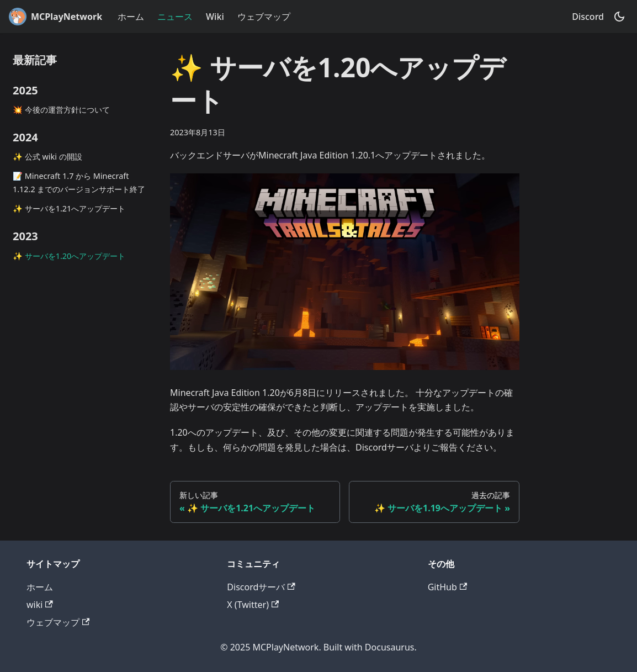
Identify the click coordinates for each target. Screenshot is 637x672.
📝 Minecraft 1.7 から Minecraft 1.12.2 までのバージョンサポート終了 (79, 182)
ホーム (131, 17)
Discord (588, 17)
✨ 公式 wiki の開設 (47, 157)
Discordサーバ (261, 587)
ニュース (175, 17)
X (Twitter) (253, 605)
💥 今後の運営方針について (61, 110)
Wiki (215, 17)
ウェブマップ (264, 17)
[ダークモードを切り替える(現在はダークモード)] (619, 17)
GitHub (447, 587)
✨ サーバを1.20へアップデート (69, 256)
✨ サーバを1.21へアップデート (69, 208)
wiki (40, 605)
